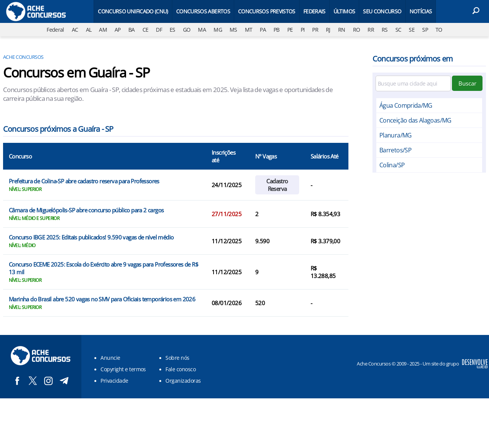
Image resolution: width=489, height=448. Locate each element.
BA (132, 30)
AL (89, 30)
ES (172, 30)
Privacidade (114, 381)
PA (263, 30)
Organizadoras (183, 381)
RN (342, 30)
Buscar (467, 83)
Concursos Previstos (267, 11)
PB (277, 30)
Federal (55, 30)
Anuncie (110, 358)
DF (159, 30)
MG (218, 30)
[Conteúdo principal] (244, 199)
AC (75, 30)
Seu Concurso (382, 11)
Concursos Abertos (203, 11)
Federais (314, 11)
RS (385, 30)
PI (303, 30)
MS (233, 30)
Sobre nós (177, 358)
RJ (328, 30)
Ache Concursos (23, 57)
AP (118, 30)
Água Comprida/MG (406, 105)
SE (412, 30)
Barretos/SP (395, 150)
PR (315, 30)
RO (357, 30)
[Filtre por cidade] (413, 83)
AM (103, 30)
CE (146, 30)
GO (187, 30)
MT (249, 30)
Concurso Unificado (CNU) (133, 11)
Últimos (344, 11)
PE (290, 30)
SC (398, 30)
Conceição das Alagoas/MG (415, 120)
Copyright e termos (123, 369)
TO (439, 30)
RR (371, 30)
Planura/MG (396, 135)
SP (425, 30)
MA (202, 30)
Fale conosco (181, 369)
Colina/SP (392, 165)
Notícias (421, 11)
